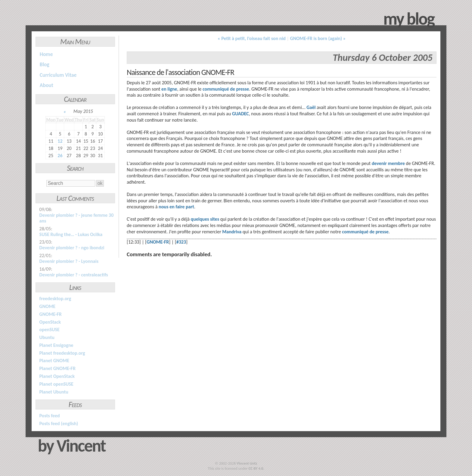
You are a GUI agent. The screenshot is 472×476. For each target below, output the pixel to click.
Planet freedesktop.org (62, 353)
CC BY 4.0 (256, 468)
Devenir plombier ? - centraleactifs (74, 275)
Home (46, 54)
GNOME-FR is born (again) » (318, 38)
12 (60, 141)
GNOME (47, 306)
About (47, 85)
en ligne (169, 89)
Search (75, 168)
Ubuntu (47, 337)
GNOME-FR (51, 314)
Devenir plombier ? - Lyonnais (69, 261)
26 (60, 156)
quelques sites (205, 219)
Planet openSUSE (56, 384)
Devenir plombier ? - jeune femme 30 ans (77, 218)
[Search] (71, 183)
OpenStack (50, 322)
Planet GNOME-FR (57, 368)
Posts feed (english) (59, 423)
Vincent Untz (247, 463)
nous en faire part (176, 207)
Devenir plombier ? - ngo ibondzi (72, 248)
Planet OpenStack (57, 376)
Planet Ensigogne (56, 345)
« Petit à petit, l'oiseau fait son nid (252, 38)
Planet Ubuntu (54, 392)
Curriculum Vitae (58, 75)
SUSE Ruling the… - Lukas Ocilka (71, 234)
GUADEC (241, 114)
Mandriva (232, 232)
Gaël (311, 107)
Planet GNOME (54, 361)
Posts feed (50, 416)
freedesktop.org (55, 299)
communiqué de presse (226, 89)
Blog (45, 64)
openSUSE (50, 330)
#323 (181, 242)
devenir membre (388, 163)
